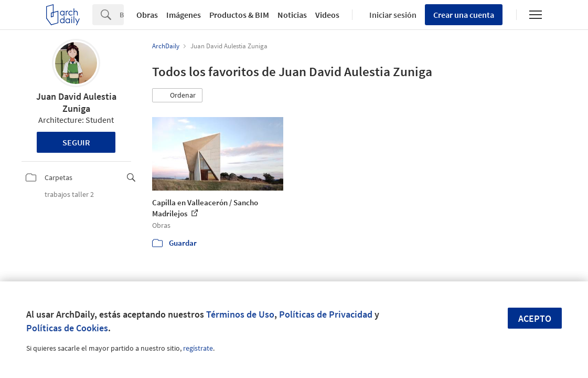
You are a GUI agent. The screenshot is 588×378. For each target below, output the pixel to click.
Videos (327, 15)
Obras (147, 15)
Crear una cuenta (464, 15)
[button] (177, 96)
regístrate (198, 348)
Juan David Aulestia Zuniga (76, 102)
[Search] (122, 15)
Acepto (535, 318)
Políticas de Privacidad (326, 314)
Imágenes (184, 15)
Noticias (292, 15)
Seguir (76, 142)
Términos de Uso (240, 314)
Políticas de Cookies (67, 328)
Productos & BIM (239, 15)
